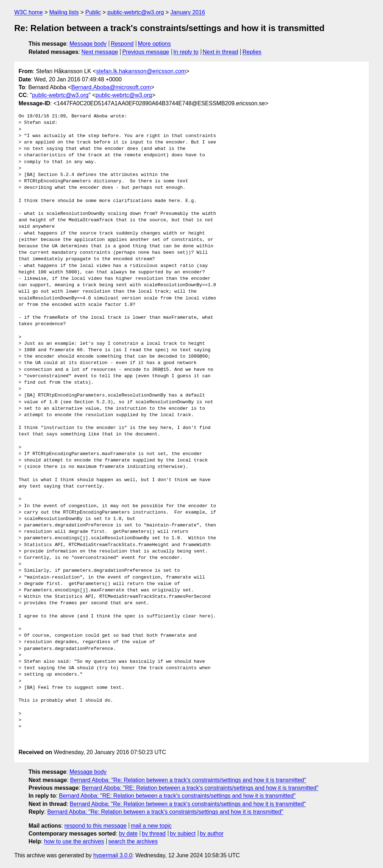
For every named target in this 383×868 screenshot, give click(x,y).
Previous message (146, 52)
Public (93, 12)
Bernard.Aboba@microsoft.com (111, 87)
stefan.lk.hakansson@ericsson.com (141, 71)
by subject (183, 834)
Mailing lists (64, 12)
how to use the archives (74, 841)
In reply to (186, 52)
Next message (100, 52)
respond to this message (95, 826)
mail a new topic (151, 826)
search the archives (133, 841)
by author (212, 834)
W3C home (29, 12)
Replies (252, 52)
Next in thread (220, 52)
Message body (88, 44)
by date (128, 834)
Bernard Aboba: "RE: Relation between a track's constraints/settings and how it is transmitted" (200, 788)
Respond (122, 44)
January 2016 (188, 12)
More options (155, 44)
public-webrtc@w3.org (136, 12)
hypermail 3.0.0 (113, 855)
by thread (154, 834)
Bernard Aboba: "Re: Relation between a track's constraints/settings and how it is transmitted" (188, 780)
